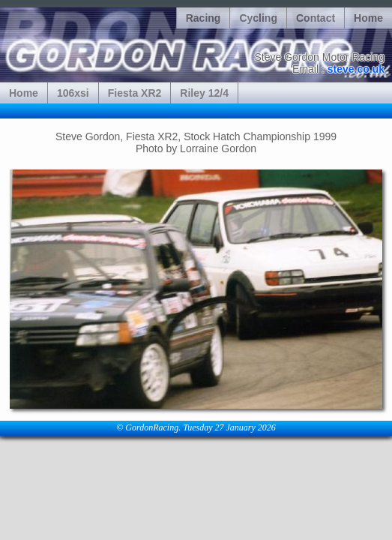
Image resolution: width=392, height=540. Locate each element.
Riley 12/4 (204, 93)
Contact (316, 18)
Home (368, 18)
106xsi (73, 93)
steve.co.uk (356, 69)
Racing (203, 18)
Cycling (258, 18)
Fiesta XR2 (135, 93)
